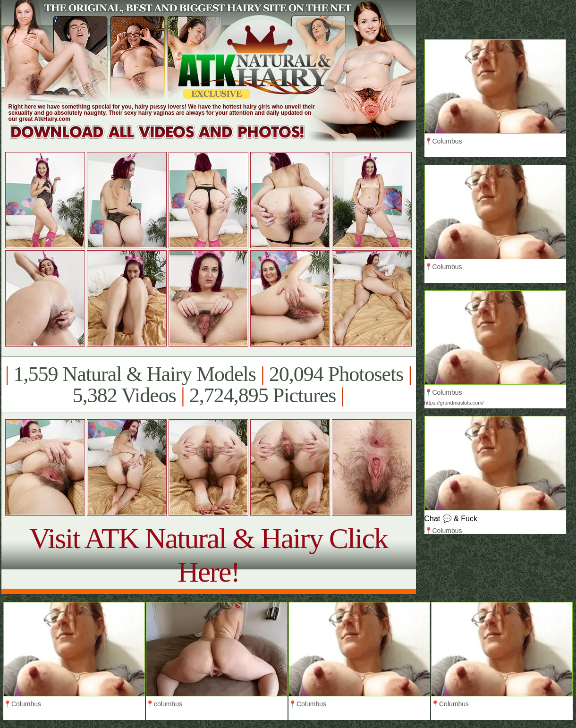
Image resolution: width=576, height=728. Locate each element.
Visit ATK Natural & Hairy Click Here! (208, 555)
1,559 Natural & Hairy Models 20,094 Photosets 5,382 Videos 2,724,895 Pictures (208, 385)
